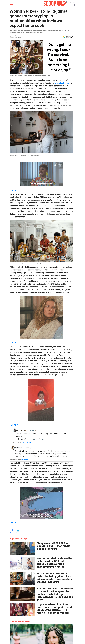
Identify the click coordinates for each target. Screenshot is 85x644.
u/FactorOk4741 (27, 443)
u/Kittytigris (26, 460)
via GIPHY (14, 190)
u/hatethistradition (62, 83)
